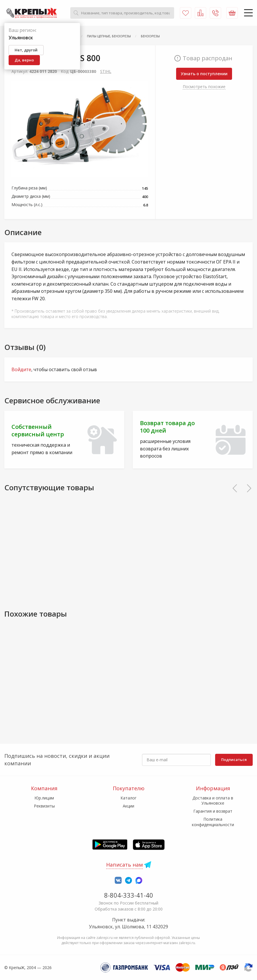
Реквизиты (44, 806)
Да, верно (24, 60)
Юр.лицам (44, 798)
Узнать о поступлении (204, 74)
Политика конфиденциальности (213, 822)
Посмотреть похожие (204, 87)
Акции (128, 806)
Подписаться (234, 760)
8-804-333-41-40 (129, 895)
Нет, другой (26, 50)
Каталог (128, 798)
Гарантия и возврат (213, 811)
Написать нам (124, 865)
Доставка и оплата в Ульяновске (213, 800)
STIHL (106, 71)
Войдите (21, 369)
